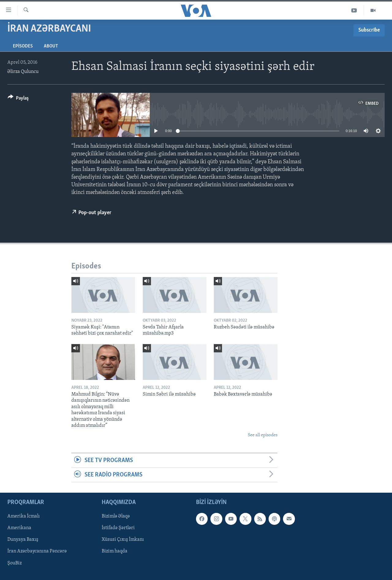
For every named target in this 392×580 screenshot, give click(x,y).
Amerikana (19, 528)
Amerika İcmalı (24, 517)
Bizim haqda (115, 552)
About (51, 46)
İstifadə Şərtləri (118, 528)
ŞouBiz (15, 563)
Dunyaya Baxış (23, 540)
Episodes (23, 46)
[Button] (18, 99)
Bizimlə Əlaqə (116, 517)
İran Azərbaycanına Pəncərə (37, 552)
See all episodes (263, 435)
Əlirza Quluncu (23, 72)
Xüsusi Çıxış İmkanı (123, 540)
